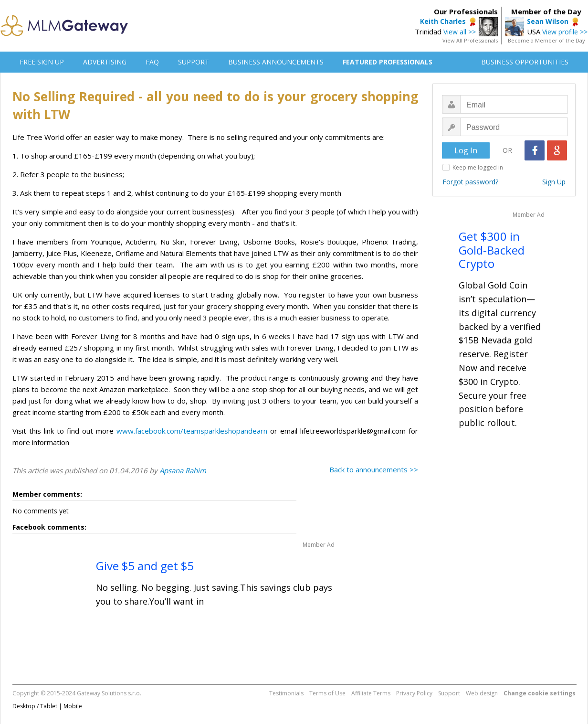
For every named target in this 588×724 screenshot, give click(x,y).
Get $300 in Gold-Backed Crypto (492, 250)
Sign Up (554, 182)
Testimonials (286, 693)
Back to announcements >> (374, 469)
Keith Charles (443, 21)
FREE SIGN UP (42, 62)
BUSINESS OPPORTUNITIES (525, 62)
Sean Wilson (548, 21)
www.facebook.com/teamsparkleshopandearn (192, 431)
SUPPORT (194, 62)
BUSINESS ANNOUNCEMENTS (276, 62)
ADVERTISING (105, 62)
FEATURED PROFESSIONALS (388, 62)
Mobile (73, 706)
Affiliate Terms (371, 693)
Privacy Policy (414, 693)
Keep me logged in (478, 167)
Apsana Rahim (183, 470)
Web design (482, 693)
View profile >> (565, 32)
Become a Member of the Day (546, 40)
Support (449, 693)
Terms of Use (327, 693)
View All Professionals (470, 40)
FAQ (152, 62)
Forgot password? (470, 182)
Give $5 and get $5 (145, 566)
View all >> (460, 32)
